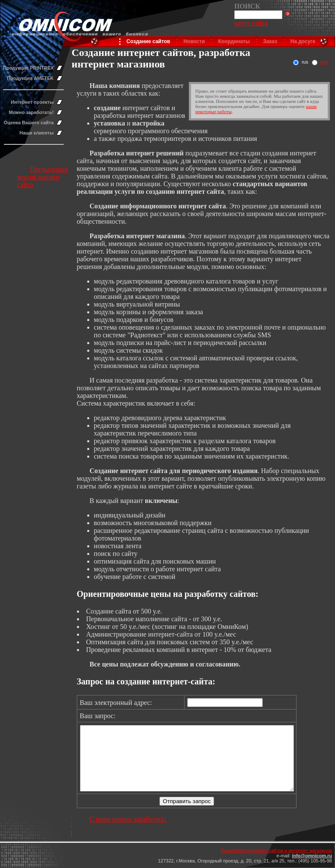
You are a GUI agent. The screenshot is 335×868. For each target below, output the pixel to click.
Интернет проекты (32, 102)
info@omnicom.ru (312, 856)
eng (324, 62)
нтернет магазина (157, 236)
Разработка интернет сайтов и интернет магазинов (276, 850)
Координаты (234, 41)
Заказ (270, 41)
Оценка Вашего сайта (29, 123)
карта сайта (251, 23)
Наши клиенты (37, 133)
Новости (194, 41)
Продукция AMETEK (30, 78)
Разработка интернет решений (137, 153)
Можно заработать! (31, 112)
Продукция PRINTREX (28, 68)
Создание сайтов (148, 41)
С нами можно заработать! (128, 832)
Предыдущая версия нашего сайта (42, 177)
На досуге (303, 41)
